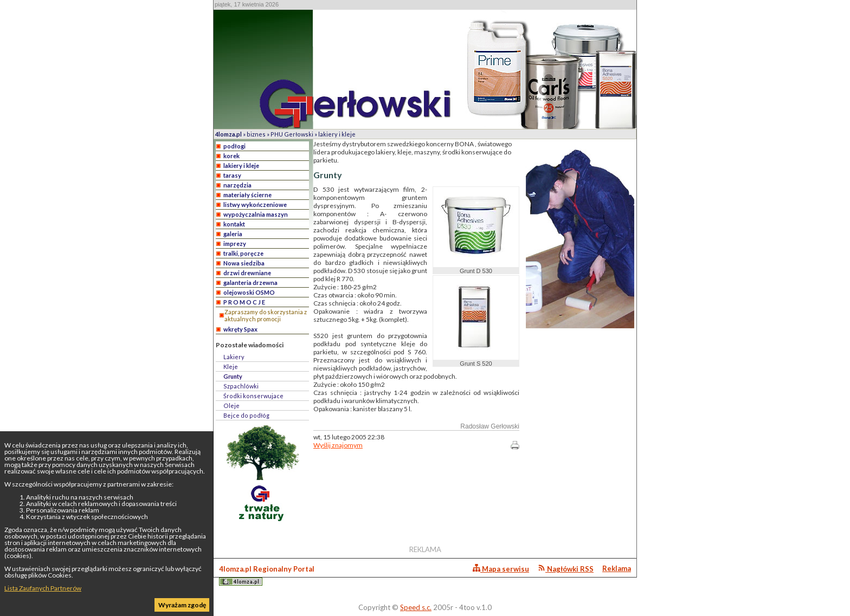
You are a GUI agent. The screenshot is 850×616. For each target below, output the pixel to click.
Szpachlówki (241, 386)
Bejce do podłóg (246, 415)
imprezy (235, 244)
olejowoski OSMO (249, 292)
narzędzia (237, 185)
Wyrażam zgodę (182, 605)
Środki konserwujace (253, 396)
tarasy (232, 175)
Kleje (231, 367)
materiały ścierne (247, 195)
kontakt (234, 224)
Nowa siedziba (244, 263)
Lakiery (234, 357)
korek (231, 156)
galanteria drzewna (250, 283)
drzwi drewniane (247, 273)
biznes (256, 134)
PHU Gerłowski (292, 134)
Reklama (617, 568)
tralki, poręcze (243, 253)
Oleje (231, 406)
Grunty (233, 376)
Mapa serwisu (501, 569)
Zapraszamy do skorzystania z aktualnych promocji (266, 315)
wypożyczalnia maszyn (256, 214)
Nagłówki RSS (566, 569)
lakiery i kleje (337, 134)
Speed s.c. (416, 607)
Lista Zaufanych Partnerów (43, 588)
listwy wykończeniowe (255, 205)
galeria (233, 234)
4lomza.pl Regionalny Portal (267, 575)
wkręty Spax (240, 329)
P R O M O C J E (244, 302)
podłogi (234, 146)
